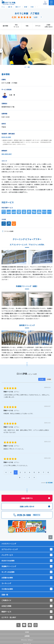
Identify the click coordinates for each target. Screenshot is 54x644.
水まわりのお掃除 (8, 561)
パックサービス (7, 555)
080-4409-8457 (7, 154)
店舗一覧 (5, 595)
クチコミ (38, 26)
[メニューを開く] (51, 3)
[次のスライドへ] (53, 51)
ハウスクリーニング (9, 544)
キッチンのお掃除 (8, 572)
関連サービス (6, 612)
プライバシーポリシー (27, 640)
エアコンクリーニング (10, 549)
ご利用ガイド (6, 600)
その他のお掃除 (7, 589)
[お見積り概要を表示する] (45, 3)
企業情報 (27, 636)
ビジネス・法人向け (9, 617)
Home (27, 632)
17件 (36, 17)
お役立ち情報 (6, 606)
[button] (25, 67)
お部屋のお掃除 (7, 578)
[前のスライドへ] (1, 51)
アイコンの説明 (9, 231)
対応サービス (16, 26)
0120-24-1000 (6, 137)
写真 (27, 26)
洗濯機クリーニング (9, 566)
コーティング (6, 583)
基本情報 (5, 26)
